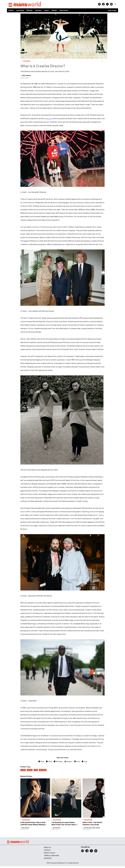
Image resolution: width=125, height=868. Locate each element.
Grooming (20, 10)
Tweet (49, 761)
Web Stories (64, 10)
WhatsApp (58, 761)
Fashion (11, 10)
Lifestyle (30, 10)
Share (41, 761)
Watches (38, 10)
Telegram (68, 761)
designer (49, 118)
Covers (46, 10)
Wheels (54, 10)
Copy (84, 761)
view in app (112, 10)
